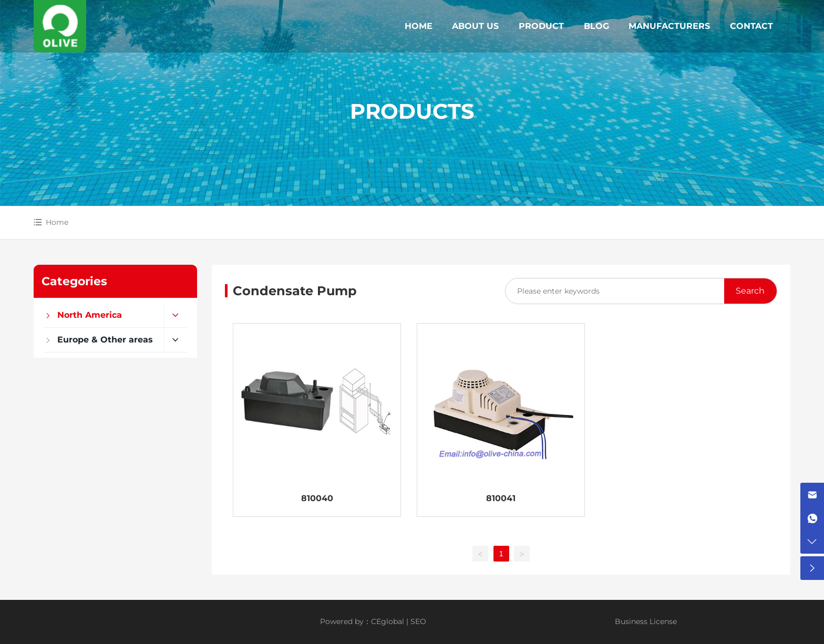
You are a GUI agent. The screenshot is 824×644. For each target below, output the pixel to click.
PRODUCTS (412, 111)
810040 (317, 498)
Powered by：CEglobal (362, 621)
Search (750, 291)
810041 (501, 498)
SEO (418, 621)
